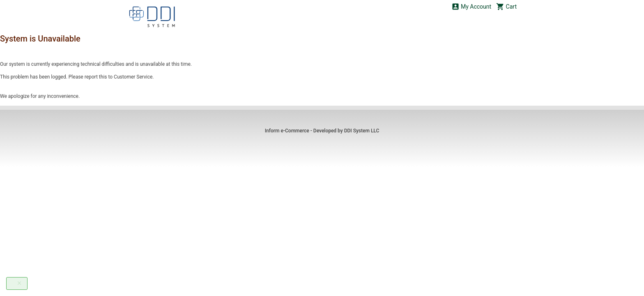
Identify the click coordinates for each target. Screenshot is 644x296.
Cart (506, 6)
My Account (471, 6)
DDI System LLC (362, 131)
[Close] (19, 283)
